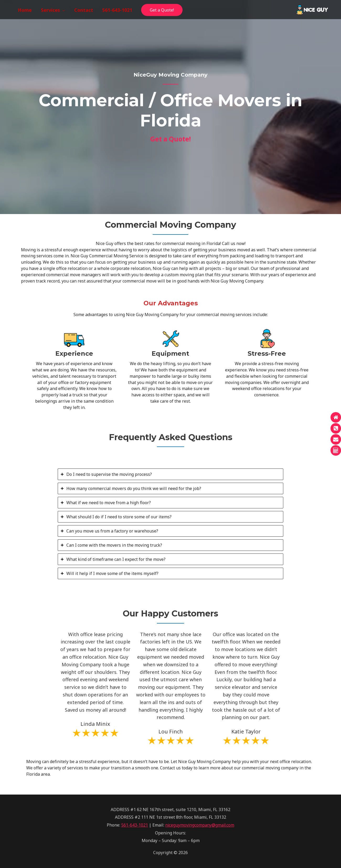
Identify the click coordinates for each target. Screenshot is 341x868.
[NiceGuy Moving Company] (312, 9)
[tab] (170, 474)
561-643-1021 (134, 825)
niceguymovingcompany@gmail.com (200, 825)
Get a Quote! (162, 10)
